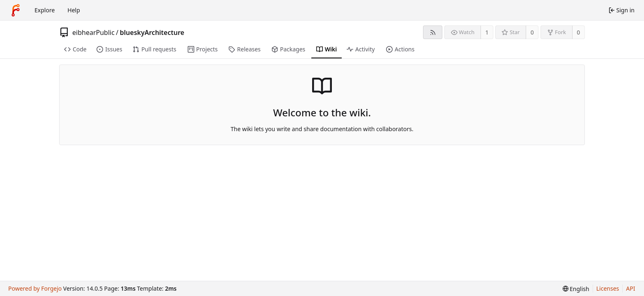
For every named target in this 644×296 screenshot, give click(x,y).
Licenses (608, 288)
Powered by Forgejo (35, 288)
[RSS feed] (433, 32)
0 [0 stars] (532, 32)
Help (74, 10)
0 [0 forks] (578, 32)
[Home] (16, 10)
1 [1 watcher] (487, 32)
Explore (45, 10)
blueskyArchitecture (152, 32)
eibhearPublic (93, 32)
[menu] (576, 289)
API (630, 288)
